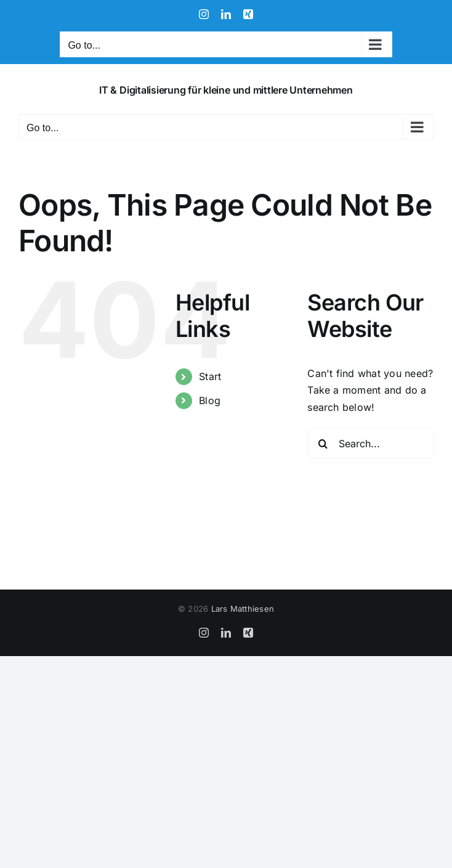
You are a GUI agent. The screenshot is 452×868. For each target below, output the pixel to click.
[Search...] (370, 444)
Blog (210, 400)
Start (210, 376)
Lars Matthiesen (243, 609)
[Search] (323, 444)
